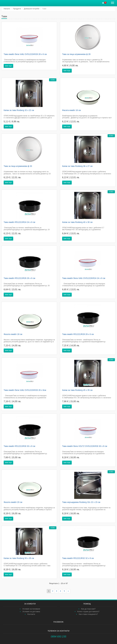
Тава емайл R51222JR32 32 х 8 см (78, 558)
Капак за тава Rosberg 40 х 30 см (77, 222)
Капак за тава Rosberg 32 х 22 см (19, 110)
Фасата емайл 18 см (13, 334)
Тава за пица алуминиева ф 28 (76, 54)
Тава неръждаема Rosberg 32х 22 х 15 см (81, 502)
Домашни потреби (32, 9)
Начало (7, 9)
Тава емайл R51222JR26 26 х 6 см (19, 278)
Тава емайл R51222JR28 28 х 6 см (78, 334)
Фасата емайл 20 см (13, 502)
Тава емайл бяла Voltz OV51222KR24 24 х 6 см (84, 278)
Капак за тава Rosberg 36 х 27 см (77, 166)
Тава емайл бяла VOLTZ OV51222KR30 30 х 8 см (85, 446)
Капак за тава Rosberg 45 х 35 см (77, 390)
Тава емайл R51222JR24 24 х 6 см (19, 222)
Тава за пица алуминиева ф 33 (18, 166)
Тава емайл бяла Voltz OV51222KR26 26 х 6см (25, 390)
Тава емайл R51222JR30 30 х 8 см (19, 446)
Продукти (17, 9)
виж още (8, 66)
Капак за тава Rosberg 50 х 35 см (19, 558)
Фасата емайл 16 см (71, 110)
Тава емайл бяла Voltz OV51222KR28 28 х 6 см (25, 54)
